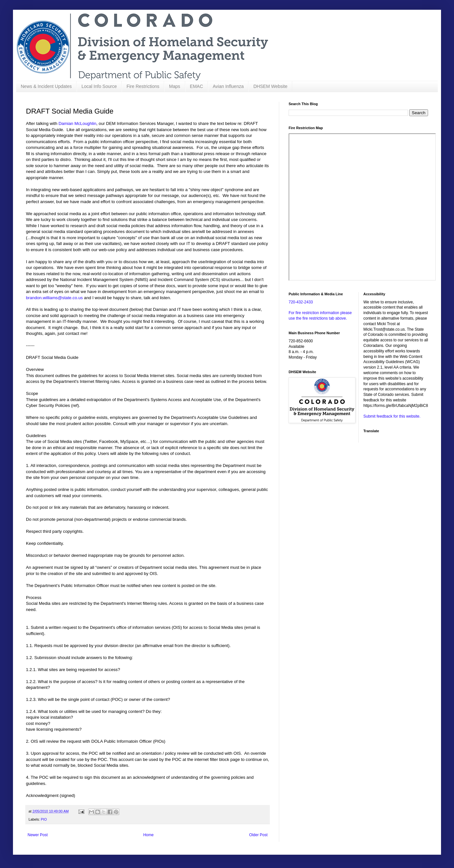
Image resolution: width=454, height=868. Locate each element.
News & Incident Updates (46, 86)
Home (149, 835)
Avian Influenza (228, 86)
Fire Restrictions (143, 86)
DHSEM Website (270, 86)
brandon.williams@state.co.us (54, 298)
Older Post (258, 835)
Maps (174, 86)
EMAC (197, 86)
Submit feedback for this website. (392, 416)
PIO (44, 819)
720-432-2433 (301, 302)
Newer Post (38, 835)
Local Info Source (99, 86)
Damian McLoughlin (77, 123)
